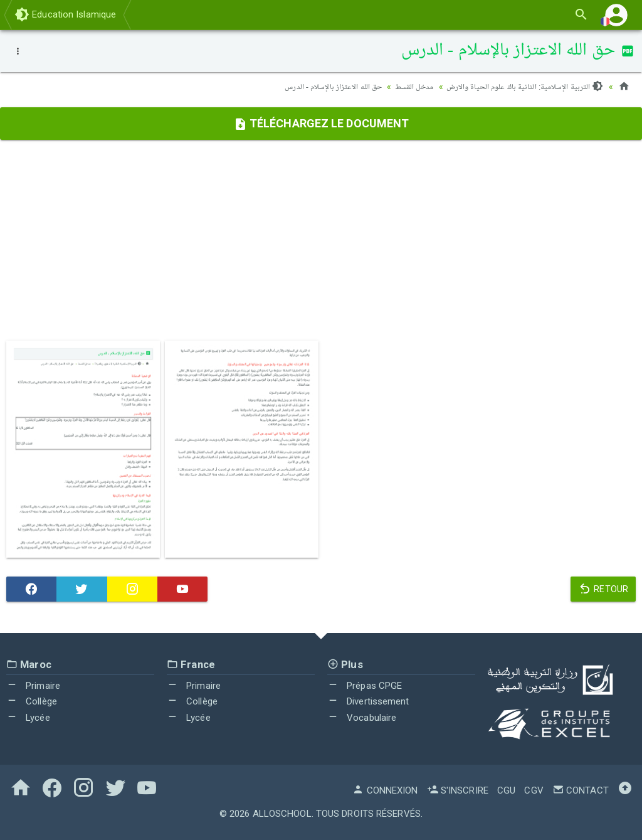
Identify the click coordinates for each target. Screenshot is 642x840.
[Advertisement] (321, 240)
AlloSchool (282, 814)
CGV (534, 790)
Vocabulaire (362, 718)
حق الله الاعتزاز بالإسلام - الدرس (321, 87)
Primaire (33, 686)
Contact (581, 790)
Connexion (385, 790)
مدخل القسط (406, 87)
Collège (32, 701)
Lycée (28, 718)
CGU (506, 790)
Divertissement (368, 701)
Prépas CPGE (365, 686)
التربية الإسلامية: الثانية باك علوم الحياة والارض (521, 87)
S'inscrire (458, 790)
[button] (616, 15)
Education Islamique (65, 14)
